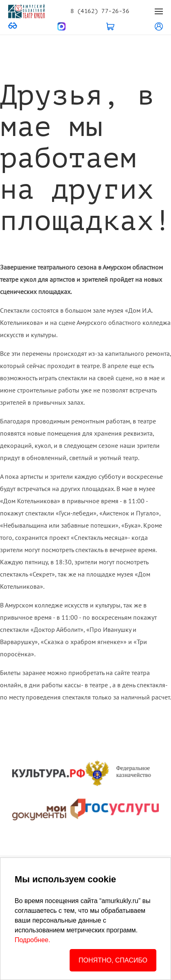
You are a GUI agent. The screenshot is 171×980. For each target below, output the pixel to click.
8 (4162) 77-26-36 (100, 11)
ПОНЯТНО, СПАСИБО (113, 960)
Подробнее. (32, 940)
